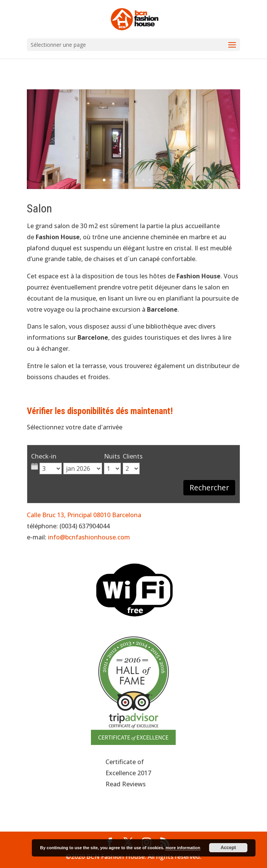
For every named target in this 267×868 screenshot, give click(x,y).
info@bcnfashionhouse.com (89, 537)
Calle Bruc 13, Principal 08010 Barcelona (84, 515)
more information (183, 848)
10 (163, 180)
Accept (228, 848)
